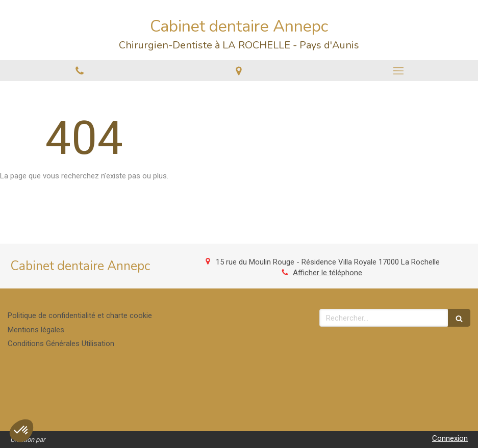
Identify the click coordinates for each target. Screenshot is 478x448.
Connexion (450, 438)
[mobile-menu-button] (398, 71)
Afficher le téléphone (328, 273)
